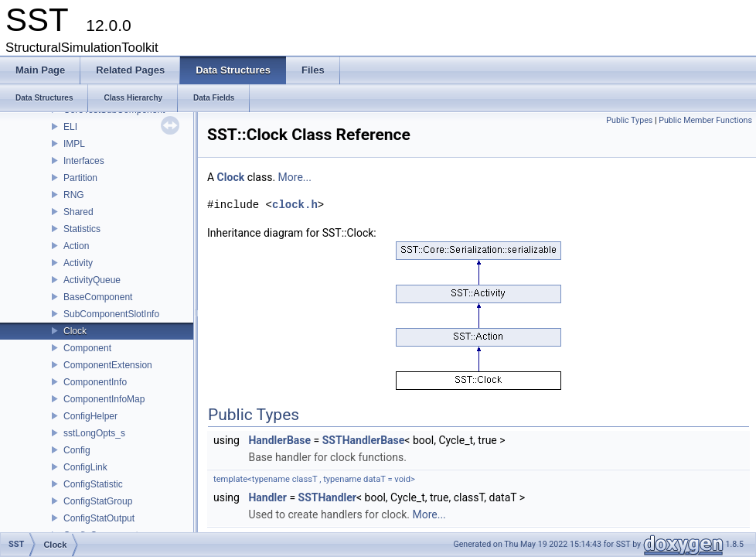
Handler (267, 497)
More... (295, 177)
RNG (74, 195)
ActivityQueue (92, 280)
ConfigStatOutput (99, 518)
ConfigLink (85, 467)
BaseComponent (98, 297)
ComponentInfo (95, 382)
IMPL (74, 144)
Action (76, 246)
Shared (78, 212)
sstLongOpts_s (94, 433)
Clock (75, 331)
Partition (80, 178)
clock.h (295, 205)
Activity (78, 263)
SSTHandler (327, 497)
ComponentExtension (108, 365)
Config (77, 450)
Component (87, 348)
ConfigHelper (90, 416)
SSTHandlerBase (364, 440)
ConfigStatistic (93, 484)
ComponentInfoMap (104, 399)
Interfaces (84, 161)
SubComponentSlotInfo (111, 314)
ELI (70, 127)
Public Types (629, 120)
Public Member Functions (705, 120)
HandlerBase (279, 440)
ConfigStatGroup (98, 501)
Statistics (82, 229)
